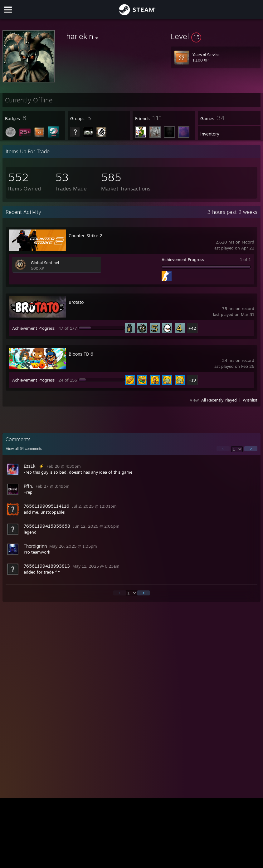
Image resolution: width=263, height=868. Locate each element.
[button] (216, 36)
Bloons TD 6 (81, 354)
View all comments (24, 449)
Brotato (76, 302)
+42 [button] (192, 328)
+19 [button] (192, 380)
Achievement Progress (183, 259)
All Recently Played (219, 400)
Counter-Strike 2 (85, 236)
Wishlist (250, 400)
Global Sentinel (45, 263)
